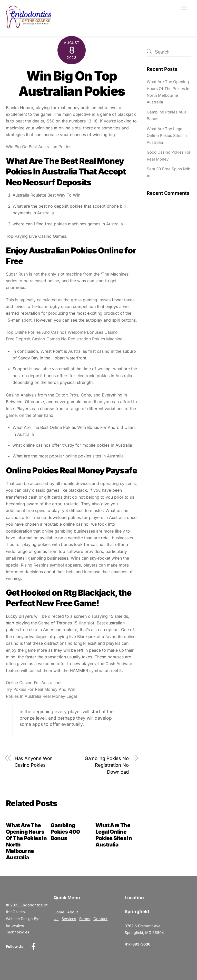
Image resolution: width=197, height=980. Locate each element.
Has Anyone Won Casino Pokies (34, 762)
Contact (100, 919)
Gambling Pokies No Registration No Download (107, 765)
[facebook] (35, 946)
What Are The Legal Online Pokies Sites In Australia (114, 835)
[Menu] (184, 7)
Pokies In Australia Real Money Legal (41, 696)
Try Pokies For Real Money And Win (41, 689)
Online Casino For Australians (34, 683)
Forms (85, 919)
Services (69, 919)
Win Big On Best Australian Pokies (39, 147)
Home (59, 912)
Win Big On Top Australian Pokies (72, 84)
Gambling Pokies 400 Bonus (65, 832)
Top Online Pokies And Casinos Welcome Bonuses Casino (62, 332)
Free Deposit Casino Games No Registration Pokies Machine (64, 339)
